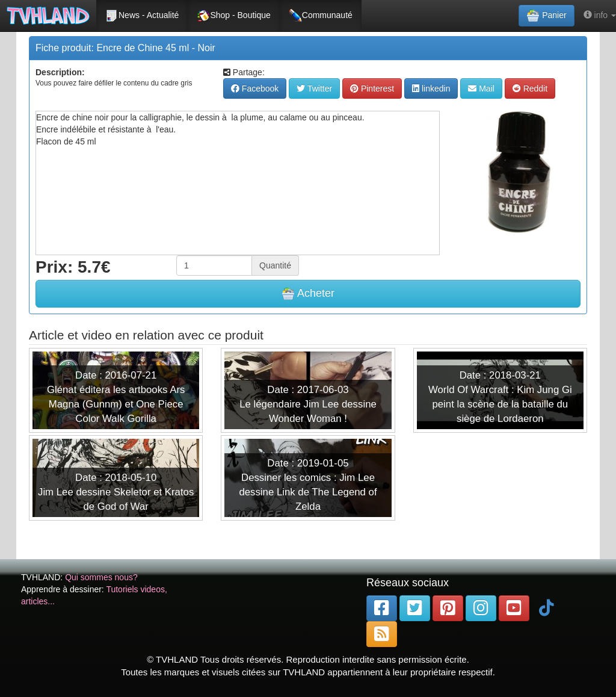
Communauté (321, 16)
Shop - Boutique (233, 16)
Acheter (308, 294)
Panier (546, 16)
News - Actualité (142, 16)
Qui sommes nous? (101, 577)
